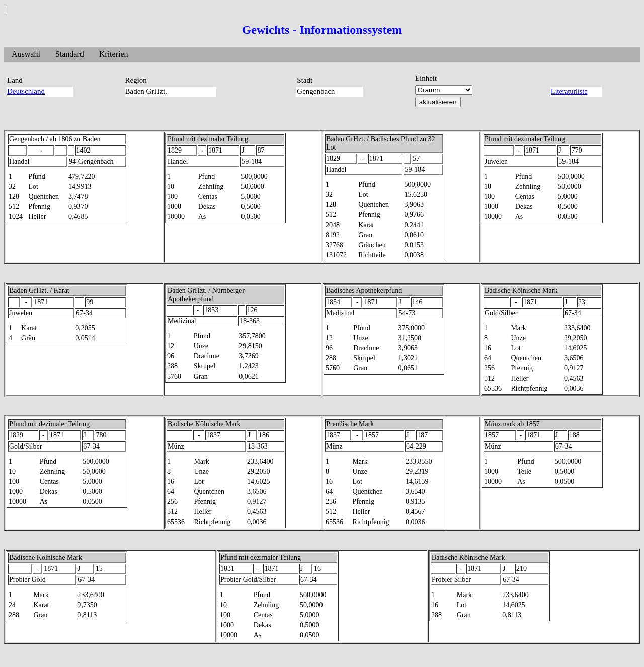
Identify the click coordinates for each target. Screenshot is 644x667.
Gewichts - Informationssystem (322, 30)
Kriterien (114, 54)
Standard (70, 54)
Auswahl (26, 54)
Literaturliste (569, 91)
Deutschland (26, 91)
